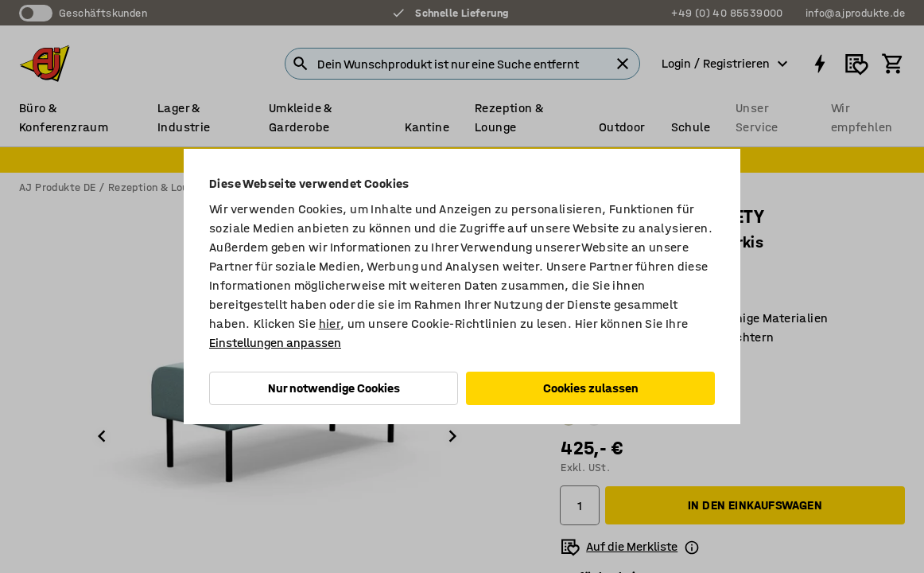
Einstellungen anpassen (275, 343)
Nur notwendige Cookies (334, 388)
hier (330, 324)
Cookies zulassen (591, 388)
